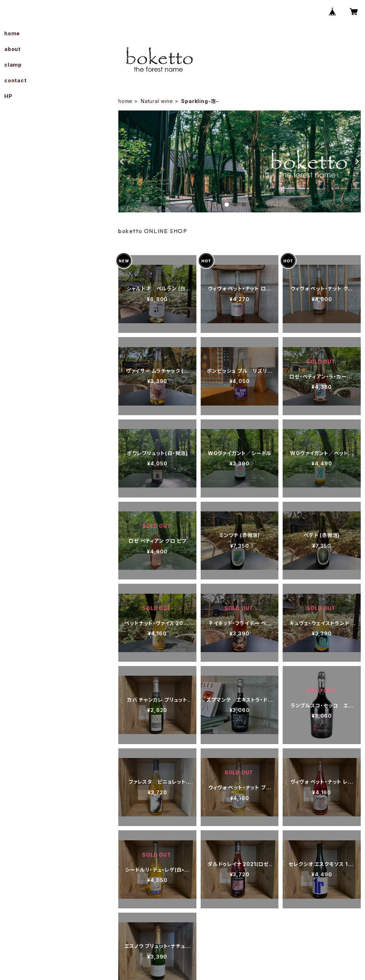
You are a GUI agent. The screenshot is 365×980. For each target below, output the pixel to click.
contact (16, 80)
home (125, 101)
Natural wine (157, 101)
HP (8, 96)
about (12, 49)
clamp (13, 65)
